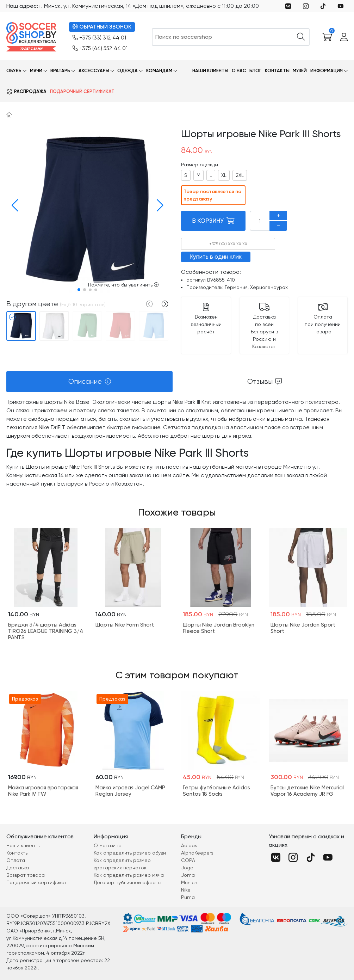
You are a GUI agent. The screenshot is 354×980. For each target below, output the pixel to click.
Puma (188, 897)
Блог (255, 71)
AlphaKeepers (197, 853)
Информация (327, 71)
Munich (189, 882)
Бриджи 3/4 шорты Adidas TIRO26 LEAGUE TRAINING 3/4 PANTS (46, 631)
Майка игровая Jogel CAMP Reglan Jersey (130, 791)
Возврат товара (26, 875)
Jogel (188, 868)
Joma (188, 875)
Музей (300, 71)
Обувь (14, 71)
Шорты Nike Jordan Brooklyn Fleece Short (219, 628)
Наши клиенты (210, 71)
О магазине (108, 845)
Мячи (36, 71)
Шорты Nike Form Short (125, 625)
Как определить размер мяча (129, 875)
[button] (13, 205)
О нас (239, 71)
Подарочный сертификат (82, 91)
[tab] (89, 382)
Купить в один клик (216, 257)
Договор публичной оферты (128, 882)
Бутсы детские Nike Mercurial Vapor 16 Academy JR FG (307, 791)
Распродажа (30, 91)
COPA (188, 860)
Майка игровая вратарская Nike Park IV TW (43, 791)
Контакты (277, 71)
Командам (159, 71)
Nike (186, 890)
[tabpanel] (177, 443)
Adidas (189, 845)
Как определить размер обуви (130, 853)
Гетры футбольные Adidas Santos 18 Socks (216, 791)
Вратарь (60, 71)
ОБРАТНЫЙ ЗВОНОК (102, 27)
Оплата (16, 860)
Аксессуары (94, 71)
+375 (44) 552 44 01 (100, 48)
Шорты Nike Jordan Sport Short (303, 628)
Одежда (128, 71)
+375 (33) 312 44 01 (99, 38)
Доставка (18, 868)
